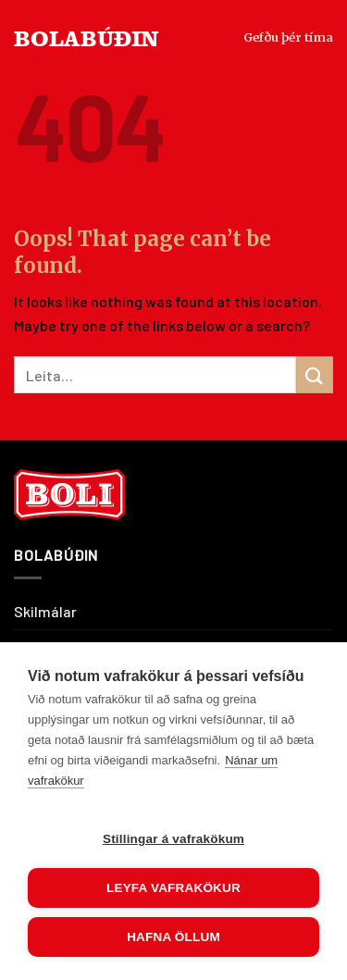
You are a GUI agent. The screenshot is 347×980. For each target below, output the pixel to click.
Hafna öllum (173, 937)
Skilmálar (45, 611)
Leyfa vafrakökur (173, 888)
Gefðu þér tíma (288, 37)
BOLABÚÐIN (87, 37)
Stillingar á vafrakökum (173, 839)
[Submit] (315, 374)
